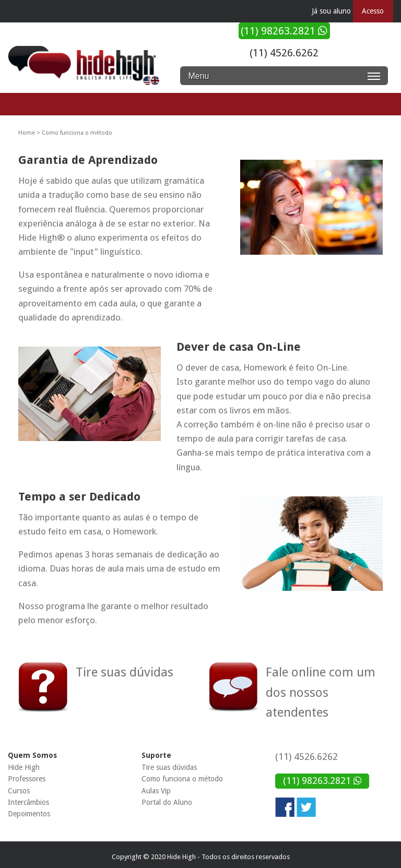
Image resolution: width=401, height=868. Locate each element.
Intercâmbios (28, 802)
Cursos (19, 791)
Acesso (373, 11)
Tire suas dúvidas (169, 767)
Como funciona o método (182, 779)
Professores (27, 779)
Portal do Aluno (167, 802)
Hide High (24, 767)
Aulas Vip (156, 791)
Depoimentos (29, 814)
